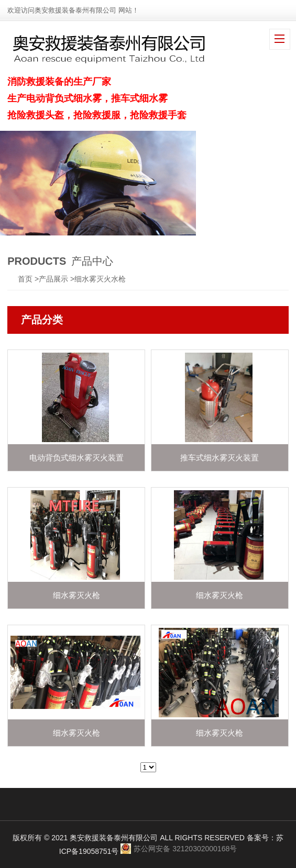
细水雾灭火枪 (76, 595)
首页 (25, 279)
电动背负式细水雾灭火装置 (76, 458)
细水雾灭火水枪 (100, 279)
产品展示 (53, 279)
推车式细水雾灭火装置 (220, 458)
